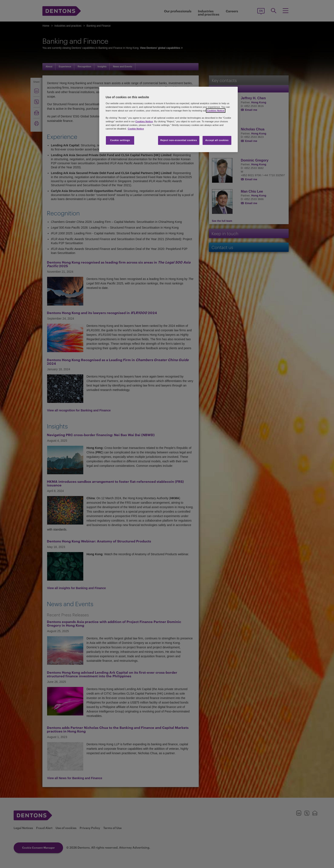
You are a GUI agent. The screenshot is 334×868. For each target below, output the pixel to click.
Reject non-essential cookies (179, 140)
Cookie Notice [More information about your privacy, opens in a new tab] (136, 129)
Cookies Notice (216, 111)
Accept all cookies (217, 140)
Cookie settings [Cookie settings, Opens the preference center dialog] (120, 140)
